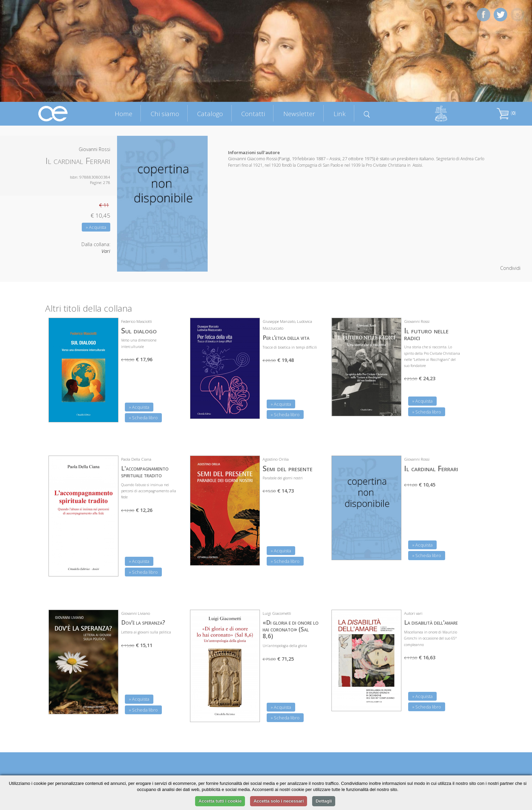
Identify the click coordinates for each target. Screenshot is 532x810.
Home (123, 114)
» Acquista (96, 227)
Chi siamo (165, 114)
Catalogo (210, 114)
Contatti (253, 114)
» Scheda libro (143, 418)
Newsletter (299, 114)
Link (340, 114)
